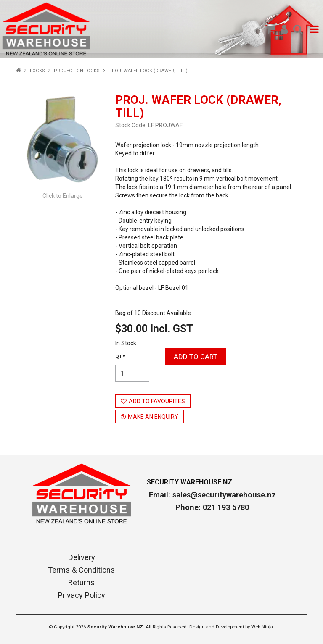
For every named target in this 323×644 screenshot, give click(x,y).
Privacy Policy (82, 595)
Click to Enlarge (63, 196)
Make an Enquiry (153, 417)
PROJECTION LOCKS (77, 71)
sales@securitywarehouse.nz (224, 495)
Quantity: (120, 357)
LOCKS (37, 71)
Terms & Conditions (81, 570)
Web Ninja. (263, 627)
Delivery (82, 557)
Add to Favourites (157, 401)
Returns (81, 583)
